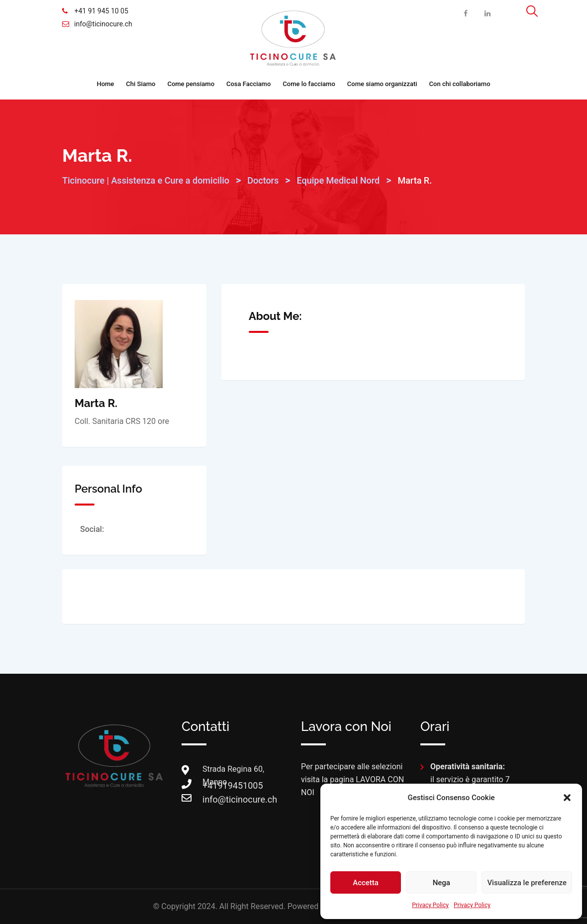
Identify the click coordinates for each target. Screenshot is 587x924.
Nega (441, 883)
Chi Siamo (141, 84)
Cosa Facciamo (248, 84)
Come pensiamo (191, 84)
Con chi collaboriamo (460, 84)
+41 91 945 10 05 (100, 11)
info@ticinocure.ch (103, 24)
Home (105, 84)
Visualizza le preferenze (527, 883)
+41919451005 (212, 785)
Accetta (366, 883)
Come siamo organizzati (382, 84)
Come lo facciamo (309, 84)
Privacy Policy (430, 905)
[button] (567, 798)
